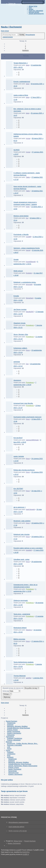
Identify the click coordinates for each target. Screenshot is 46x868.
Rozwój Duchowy (12, 721)
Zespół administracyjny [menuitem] (35, 14)
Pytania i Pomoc (12, 730)
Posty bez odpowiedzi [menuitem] (35, 11)
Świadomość (11, 723)
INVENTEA (26, 852)
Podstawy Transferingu (15, 738)
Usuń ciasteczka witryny (16, 827)
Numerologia (13, 771)
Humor (9, 749)
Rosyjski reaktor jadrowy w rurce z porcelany (28, 548)
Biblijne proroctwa (19, 639)
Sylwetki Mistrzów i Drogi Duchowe (19, 728)
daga (28, 65)
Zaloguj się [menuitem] (12, 3)
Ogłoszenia (11, 735)
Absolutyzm (17, 380)
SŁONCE (16, 150)
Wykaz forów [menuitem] (32, 6)
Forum (8, 750)
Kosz (9, 756)
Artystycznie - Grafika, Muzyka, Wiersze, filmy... (22, 744)
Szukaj (22, 35)
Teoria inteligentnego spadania (23, 662)
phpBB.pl (26, 854)
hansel (28, 250)
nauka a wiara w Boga (21, 95)
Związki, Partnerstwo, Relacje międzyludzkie (23, 766)
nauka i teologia (19, 456)
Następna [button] (25, 50)
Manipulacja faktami (20, 628)
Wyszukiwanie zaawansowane (19, 822)
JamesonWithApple (32, 440)
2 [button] (25, 46)
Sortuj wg (11, 691)
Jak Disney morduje (20, 310)
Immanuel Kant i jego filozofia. (23, 403)
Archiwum (10, 757)
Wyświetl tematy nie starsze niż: (21, 688)
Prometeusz (30, 325)
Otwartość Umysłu (19, 323)
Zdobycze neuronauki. (21, 601)
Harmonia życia (13, 773)
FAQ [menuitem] (29, 8)
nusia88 (28, 237)
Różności (9, 742)
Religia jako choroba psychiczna (24, 470)
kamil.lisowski (30, 509)
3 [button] (25, 48)
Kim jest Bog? (18, 438)
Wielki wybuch (18, 271)
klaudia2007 (30, 312)
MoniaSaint (30, 298)
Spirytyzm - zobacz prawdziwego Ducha (27, 248)
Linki (9, 747)
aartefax (29, 678)
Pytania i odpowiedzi (14, 740)
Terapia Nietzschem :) (21, 63)
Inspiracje (10, 725)
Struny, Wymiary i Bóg (21, 335)
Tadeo (28, 177)
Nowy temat (5, 31)
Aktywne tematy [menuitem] (33, 12)
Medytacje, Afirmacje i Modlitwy (17, 726)
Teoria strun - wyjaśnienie (22, 614)
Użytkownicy (11, 754)
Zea (27, 364)
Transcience (10, 737)
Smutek (16, 260)
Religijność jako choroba (21, 534)
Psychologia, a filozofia (21, 235)
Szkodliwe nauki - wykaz (21, 559)
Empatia (16, 296)
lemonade (29, 285)
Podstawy (10, 752)
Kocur (28, 350)
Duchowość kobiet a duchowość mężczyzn (27, 417)
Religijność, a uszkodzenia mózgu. (25, 282)
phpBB (18, 850)
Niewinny (29, 630)
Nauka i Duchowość (11, 27)
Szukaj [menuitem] (30, 9)
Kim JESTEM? (18, 489)
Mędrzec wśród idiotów (21, 216)
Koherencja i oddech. (20, 348)
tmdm (28, 207)
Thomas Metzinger (20, 676)
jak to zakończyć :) (20, 507)
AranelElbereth (31, 262)
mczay (28, 138)
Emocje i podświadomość (22, 82)
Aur (27, 218)
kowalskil (29, 550)
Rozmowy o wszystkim (15, 745)
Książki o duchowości (14, 733)
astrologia (17, 362)
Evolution (29, 273)
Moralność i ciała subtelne (22, 521)
